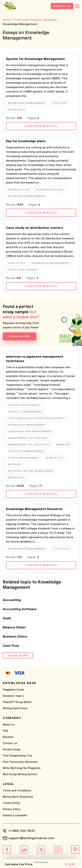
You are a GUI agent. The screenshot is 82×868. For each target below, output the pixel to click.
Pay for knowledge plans (26, 141)
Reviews (8, 737)
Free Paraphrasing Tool (18, 756)
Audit (7, 618)
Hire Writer (62, 6)
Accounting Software (20, 609)
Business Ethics (15, 637)
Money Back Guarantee (18, 797)
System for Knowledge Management (35, 59)
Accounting (12, 600)
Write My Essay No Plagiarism (22, 768)
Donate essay (12, 749)
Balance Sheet (14, 628)
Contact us (10, 743)
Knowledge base (20, 683)
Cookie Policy (11, 803)
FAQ (6, 731)
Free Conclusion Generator (20, 762)
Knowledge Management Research (34, 509)
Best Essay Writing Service (20, 774)
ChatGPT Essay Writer (17, 702)
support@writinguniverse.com (31, 838)
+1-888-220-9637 (22, 831)
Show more (18, 656)
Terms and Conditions (17, 791)
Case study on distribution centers (34, 228)
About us (9, 725)
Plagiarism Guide (13, 690)
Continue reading (41, 126)
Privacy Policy (12, 809)
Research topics (13, 696)
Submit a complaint (15, 815)
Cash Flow (11, 646)
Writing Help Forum (15, 708)
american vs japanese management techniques (35, 359)
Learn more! (20, 336)
